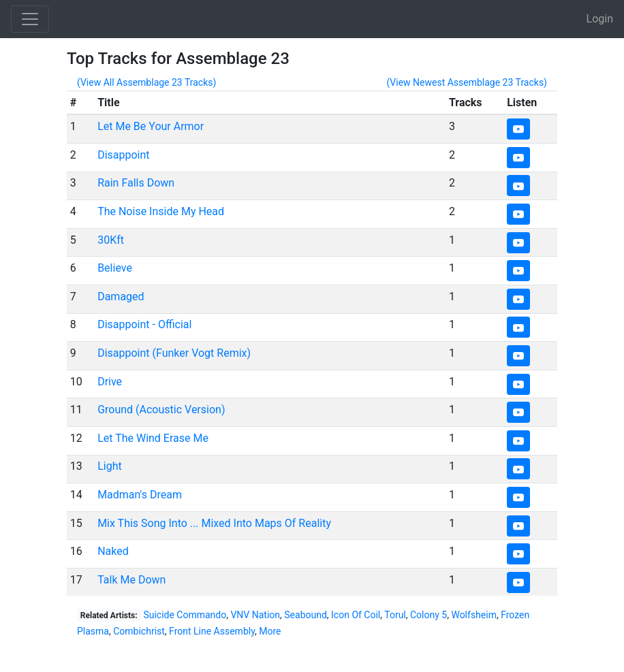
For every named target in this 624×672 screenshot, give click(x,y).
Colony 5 (428, 615)
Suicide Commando (185, 615)
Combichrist (139, 631)
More (270, 631)
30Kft (111, 240)
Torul (395, 615)
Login (600, 19)
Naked (113, 551)
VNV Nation (255, 615)
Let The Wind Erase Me (153, 438)
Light (110, 466)
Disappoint (123, 155)
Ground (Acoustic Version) (161, 410)
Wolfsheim (474, 615)
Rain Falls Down (136, 183)
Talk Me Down (131, 580)
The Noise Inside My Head (161, 211)
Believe (115, 268)
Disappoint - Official (144, 324)
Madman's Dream (140, 495)
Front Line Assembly (212, 631)
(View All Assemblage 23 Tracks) (146, 82)
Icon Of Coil (356, 615)
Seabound (306, 615)
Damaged (121, 297)
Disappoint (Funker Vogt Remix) (174, 353)
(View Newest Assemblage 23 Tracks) (467, 82)
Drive (110, 382)
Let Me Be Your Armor (151, 126)
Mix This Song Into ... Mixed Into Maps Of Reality (214, 523)
